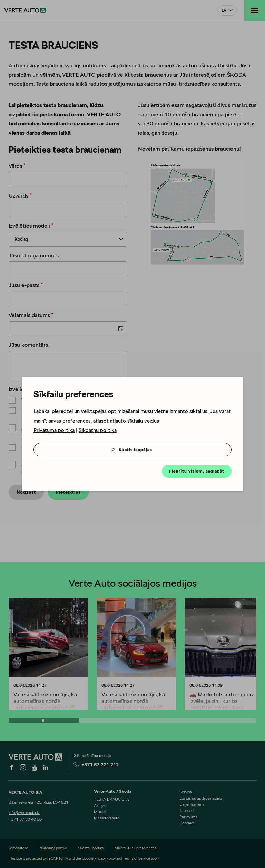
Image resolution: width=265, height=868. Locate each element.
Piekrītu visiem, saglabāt (197, 471)
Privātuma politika (54, 430)
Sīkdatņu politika (98, 430)
